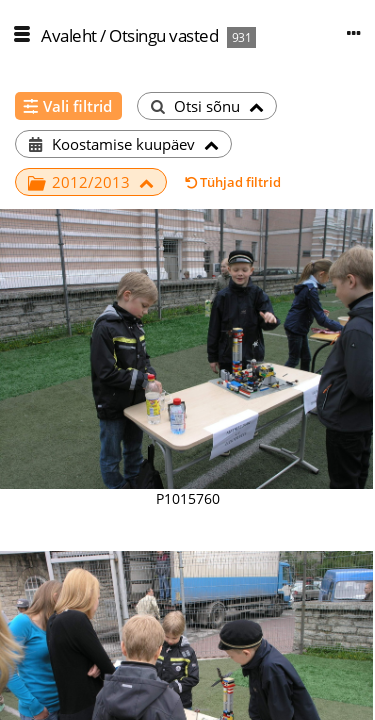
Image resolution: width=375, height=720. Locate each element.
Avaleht (69, 35)
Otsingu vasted (163, 35)
